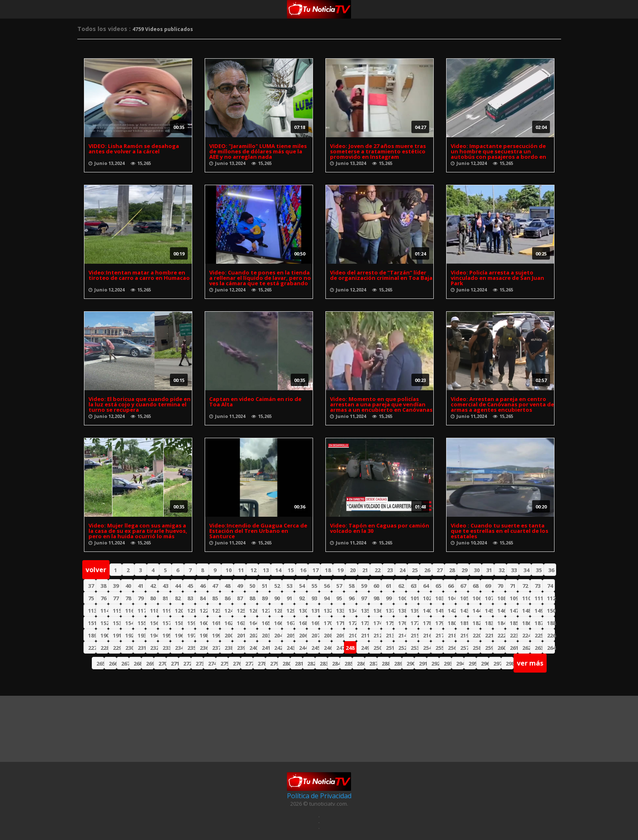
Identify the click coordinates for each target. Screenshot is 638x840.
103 (439, 598)
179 (439, 623)
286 (361, 663)
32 (502, 570)
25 (415, 570)
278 (262, 663)
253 (415, 648)
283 (324, 663)
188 (551, 623)
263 (539, 648)
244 (303, 648)
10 (229, 570)
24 (402, 570)
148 (526, 611)
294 (460, 663)
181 (464, 623)
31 (489, 570)
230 (129, 648)
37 (91, 586)
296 (485, 663)
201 (241, 635)
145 (489, 611)
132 (328, 611)
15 (291, 570)
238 (228, 648)
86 (227, 598)
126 (253, 611)
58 (351, 586)
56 (327, 586)
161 (216, 623)
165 (266, 623)
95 (339, 598)
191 (117, 635)
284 (336, 663)
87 (240, 598)
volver (96, 570)
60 (376, 586)
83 (190, 598)
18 (328, 570)
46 (203, 586)
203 (266, 635)
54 (302, 586)
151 (92, 623)
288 (386, 663)
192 (129, 635)
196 (179, 635)
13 (266, 570)
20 (353, 570)
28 (452, 570)
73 (538, 586)
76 (103, 598)
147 (514, 611)
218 (452, 635)
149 (539, 611)
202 (253, 635)
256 (452, 648)
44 (178, 586)
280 (286, 663)
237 (216, 648)
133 (340, 611)
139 (415, 611)
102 (427, 598)
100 (402, 598)
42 (153, 586)
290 (410, 663)
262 (526, 648)
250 (377, 648)
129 (290, 611)
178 (427, 623)
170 (328, 623)
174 (377, 623)
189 (92, 635)
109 (514, 598)
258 (477, 648)
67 (463, 586)
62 (401, 586)
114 (104, 611)
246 (328, 648)
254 (427, 648)
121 (191, 611)
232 (154, 648)
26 (427, 570)
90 (277, 598)
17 (315, 570)
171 (340, 623)
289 (398, 663)
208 (328, 635)
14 (278, 570)
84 (203, 598)
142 (452, 611)
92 (302, 598)
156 (154, 623)
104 (452, 598)
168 (303, 623)
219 (464, 635)
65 (438, 586)
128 (278, 611)
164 (253, 623)
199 (216, 635)
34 (526, 570)
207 (315, 635)
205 (290, 635)
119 (166, 611)
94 (327, 598)
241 (266, 648)
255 (439, 648)
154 (129, 623)
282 (311, 663)
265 (100, 663)
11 (241, 570)
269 (150, 663)
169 (315, 623)
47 (215, 586)
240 (253, 648)
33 (514, 570)
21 (365, 570)
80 (153, 598)
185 (514, 623)
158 (179, 623)
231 (142, 648)
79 (141, 598)
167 (290, 623)
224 (526, 635)
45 (190, 586)
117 (142, 611)
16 (303, 570)
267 (125, 663)
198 (204, 635)
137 (390, 611)
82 (178, 598)
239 (241, 648)
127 (266, 611)
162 (228, 623)
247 (340, 648)
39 (116, 586)
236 (204, 648)
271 (175, 663)
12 (253, 570)
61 (389, 586)
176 (402, 623)
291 (423, 663)
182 (477, 623)
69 (488, 586)
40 (128, 586)
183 (489, 623)
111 (539, 598)
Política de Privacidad (319, 796)
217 (439, 635)
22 (378, 570)
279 (274, 663)
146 (501, 611)
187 (539, 623)
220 (477, 635)
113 (92, 611)
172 (352, 623)
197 (191, 635)
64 (426, 586)
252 (402, 648)
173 (365, 623)
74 (550, 586)
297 (497, 663)
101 (415, 598)
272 (187, 663)
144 (477, 611)
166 (278, 623)
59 (364, 586)
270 (162, 663)
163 (241, 623)
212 (377, 635)
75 (91, 598)
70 (500, 586)
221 (489, 635)
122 (204, 611)
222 (501, 635)
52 (277, 586)
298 (510, 663)
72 (525, 586)
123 (216, 611)
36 (551, 570)
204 (278, 635)
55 (314, 586)
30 (477, 570)
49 (240, 586)
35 (539, 570)
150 (551, 611)
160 (204, 623)
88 (252, 598)
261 (514, 648)
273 (200, 663)
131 (315, 611)
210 (352, 635)
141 (439, 611)
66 (451, 586)
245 (315, 648)
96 (351, 598)
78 (128, 598)
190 (104, 635)
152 (104, 623)
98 (376, 598)
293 (448, 663)
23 (390, 570)
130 (303, 611)
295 (472, 663)
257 (464, 648)
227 (92, 648)
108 (501, 598)
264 (551, 648)
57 (339, 586)
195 (166, 635)
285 (348, 663)
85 (215, 598)
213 (390, 635)
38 (103, 586)
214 (402, 635)
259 (489, 648)
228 (104, 648)
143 (464, 611)
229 (117, 648)
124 (228, 611)
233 (166, 648)
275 (224, 663)
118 (154, 611)
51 (265, 586)
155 (142, 623)
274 (212, 663)
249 (365, 648)
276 (237, 663)
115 (117, 611)
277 (249, 663)
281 (299, 663)
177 (415, 623)
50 (252, 586)
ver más (530, 663)
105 (464, 598)
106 (477, 598)
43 (165, 586)
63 (413, 586)
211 (365, 635)
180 (452, 623)
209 (340, 635)
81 (165, 598)
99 (389, 598)
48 (227, 586)
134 (352, 611)
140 (427, 611)
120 (179, 611)
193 (142, 635)
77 (116, 598)
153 (117, 623)
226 (551, 635)
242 (278, 648)
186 (526, 623)
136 (377, 611)
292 (435, 663)
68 (476, 586)
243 (290, 648)
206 (303, 635)
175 (390, 623)
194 (154, 635)
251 (390, 648)
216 (427, 635)
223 (514, 635)
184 (501, 623)
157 (166, 623)
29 (464, 570)
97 (364, 598)
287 (373, 663)
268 (137, 663)
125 (241, 611)
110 (526, 598)
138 (402, 611)
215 (415, 635)
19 (340, 570)
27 (440, 570)
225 (539, 635)
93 (314, 598)
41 (141, 586)
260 (501, 648)
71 (513, 586)
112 (551, 598)
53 (289, 586)
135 (365, 611)
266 (113, 663)
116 (129, 611)
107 (489, 598)
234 (179, 648)
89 (265, 598)
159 (191, 623)
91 (289, 598)
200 (228, 635)
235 (191, 648)
